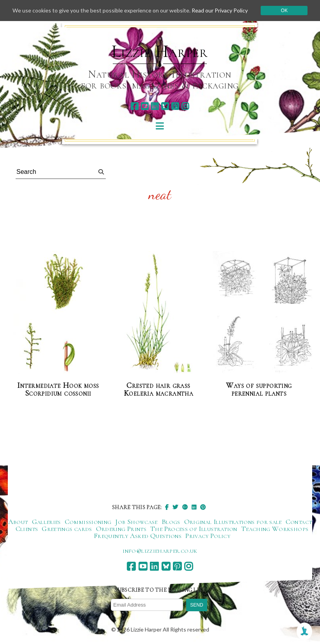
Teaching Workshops (275, 529)
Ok (284, 11)
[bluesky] (165, 106)
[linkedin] (155, 106)
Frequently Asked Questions (138, 536)
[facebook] (134, 106)
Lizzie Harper (160, 51)
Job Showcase (136, 522)
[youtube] (145, 106)
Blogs (171, 522)
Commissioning (88, 522)
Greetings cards (67, 529)
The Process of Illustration (194, 529)
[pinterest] (175, 106)
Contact (299, 522)
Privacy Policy (208, 536)
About (18, 522)
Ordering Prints (121, 529)
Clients (27, 529)
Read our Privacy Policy (220, 10)
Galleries (46, 522)
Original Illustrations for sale (233, 522)
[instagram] (185, 106)
